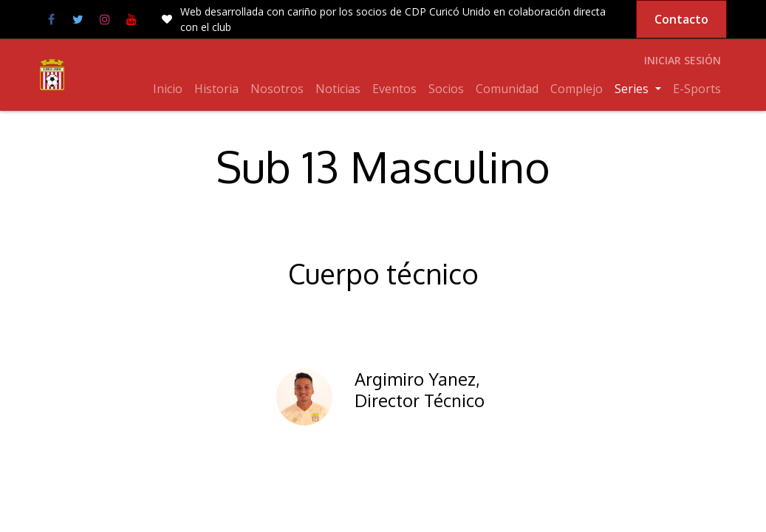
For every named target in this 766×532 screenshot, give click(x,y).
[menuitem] (168, 89)
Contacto (681, 19)
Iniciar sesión (683, 60)
